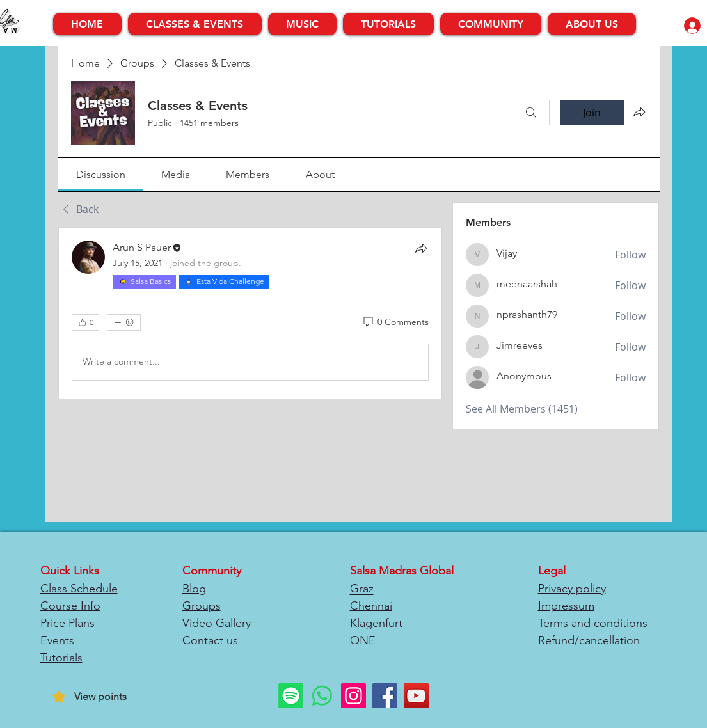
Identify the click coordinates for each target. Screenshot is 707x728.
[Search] (531, 113)
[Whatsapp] (322, 696)
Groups (202, 606)
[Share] (421, 248)
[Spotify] (291, 696)
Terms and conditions (593, 623)
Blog (194, 589)
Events (57, 640)
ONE (363, 640)
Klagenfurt (376, 623)
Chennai (371, 606)
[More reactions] (124, 322)
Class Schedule (79, 589)
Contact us (210, 640)
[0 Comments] (395, 322)
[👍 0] (85, 322)
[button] (195, 24)
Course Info (70, 606)
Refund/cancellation (589, 640)
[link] (101, 174)
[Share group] (639, 112)
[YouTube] (416, 696)
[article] (250, 313)
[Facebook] (385, 696)
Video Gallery (217, 623)
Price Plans (68, 623)
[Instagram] (353, 696)
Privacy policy (572, 589)
